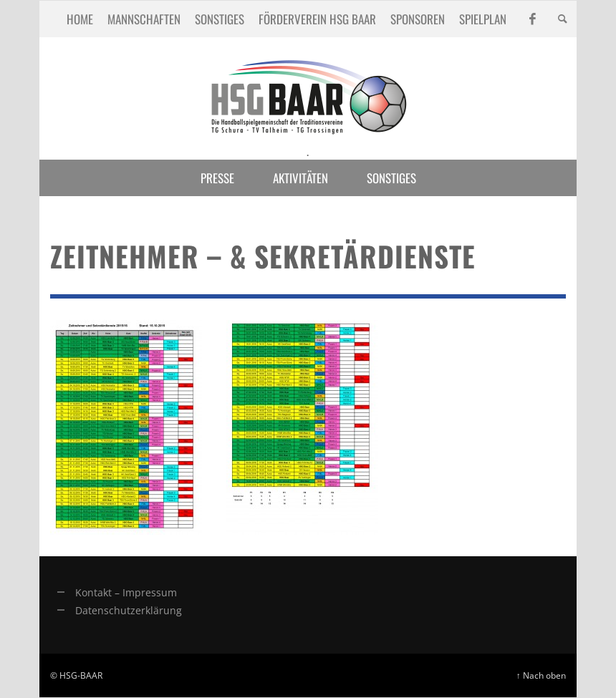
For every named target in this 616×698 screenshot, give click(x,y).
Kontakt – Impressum (126, 592)
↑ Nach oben (541, 675)
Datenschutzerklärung (129, 610)
